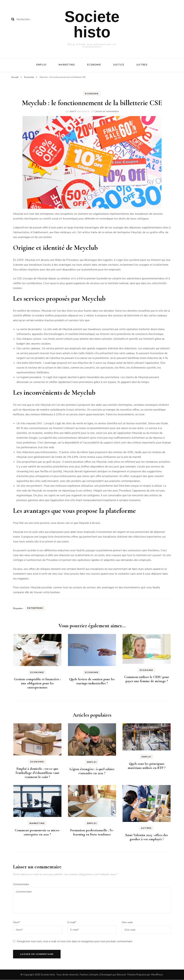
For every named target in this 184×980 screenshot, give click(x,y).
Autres (142, 65)
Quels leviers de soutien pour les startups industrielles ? (92, 681)
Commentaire (21, 884)
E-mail (72, 922)
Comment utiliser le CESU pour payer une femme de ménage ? (147, 679)
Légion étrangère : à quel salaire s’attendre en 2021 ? (92, 771)
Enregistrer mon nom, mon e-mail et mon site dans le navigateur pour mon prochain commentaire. (75, 941)
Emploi (41, 65)
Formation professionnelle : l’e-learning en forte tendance (92, 832)
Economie (94, 65)
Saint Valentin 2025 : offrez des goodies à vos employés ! (147, 837)
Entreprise (35, 608)
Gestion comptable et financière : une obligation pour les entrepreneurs (37, 683)
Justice (119, 65)
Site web (127, 922)
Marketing (67, 65)
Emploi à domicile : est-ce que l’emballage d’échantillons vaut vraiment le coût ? (37, 773)
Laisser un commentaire (107, 111)
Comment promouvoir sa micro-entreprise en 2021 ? (37, 832)
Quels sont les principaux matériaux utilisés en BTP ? (147, 766)
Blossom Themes (126, 975)
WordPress (157, 975)
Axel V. (73, 111)
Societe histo (92, 24)
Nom (17, 922)
